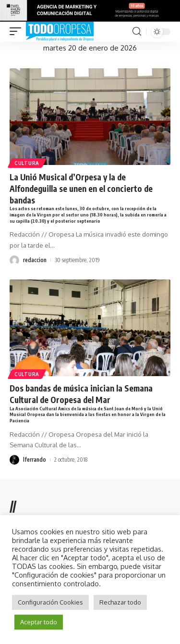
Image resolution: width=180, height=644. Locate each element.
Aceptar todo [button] (39, 622)
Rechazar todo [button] (120, 602)
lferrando (35, 460)
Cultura (27, 163)
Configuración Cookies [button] (50, 602)
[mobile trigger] (18, 32)
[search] (137, 32)
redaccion (35, 260)
